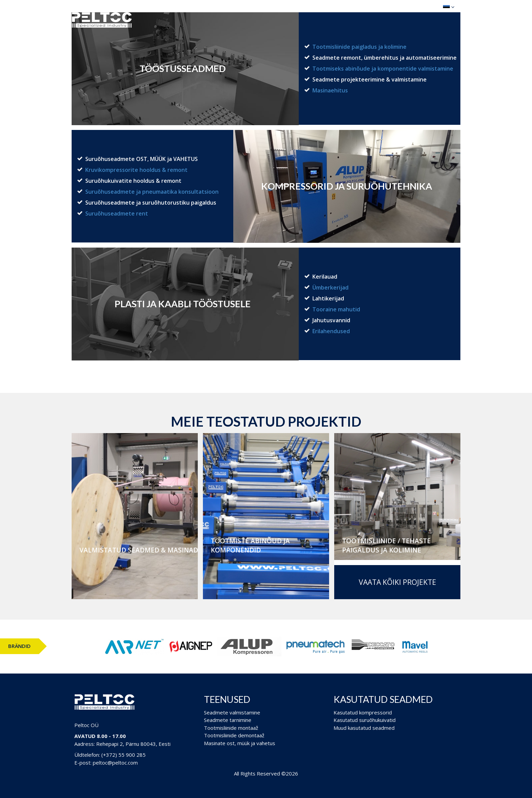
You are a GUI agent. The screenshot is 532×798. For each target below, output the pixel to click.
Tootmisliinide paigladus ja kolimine (359, 47)
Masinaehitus (330, 90)
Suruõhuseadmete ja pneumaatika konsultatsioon (152, 192)
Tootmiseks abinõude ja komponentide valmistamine (383, 69)
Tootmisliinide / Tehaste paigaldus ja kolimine (386, 545)
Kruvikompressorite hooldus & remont (136, 170)
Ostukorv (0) (414, 7)
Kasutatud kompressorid (363, 712)
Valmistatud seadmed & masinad (139, 550)
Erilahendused (331, 331)
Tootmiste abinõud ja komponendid (250, 545)
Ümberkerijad (330, 287)
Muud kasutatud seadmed (364, 728)
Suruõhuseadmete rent (117, 213)
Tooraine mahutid (336, 309)
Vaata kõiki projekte (397, 582)
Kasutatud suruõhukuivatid (365, 720)
